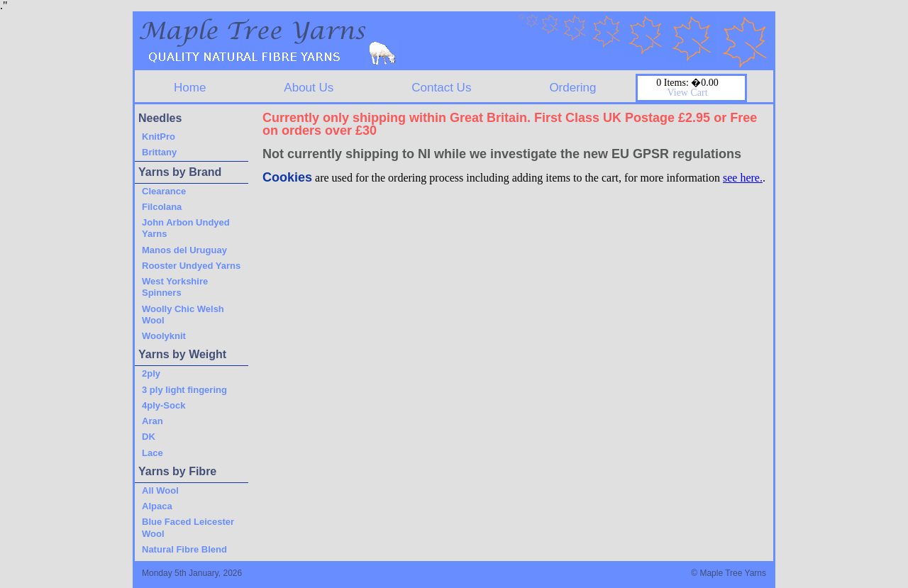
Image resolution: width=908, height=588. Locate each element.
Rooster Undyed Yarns (191, 266)
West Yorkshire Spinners (175, 287)
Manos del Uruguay (184, 250)
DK (149, 437)
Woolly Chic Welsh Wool (183, 315)
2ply (151, 373)
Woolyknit (164, 336)
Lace (153, 453)
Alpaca (157, 506)
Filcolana (162, 207)
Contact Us (441, 88)
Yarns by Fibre (177, 471)
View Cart (687, 93)
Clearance (164, 191)
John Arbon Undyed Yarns (186, 228)
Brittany (159, 152)
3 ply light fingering (184, 390)
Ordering (572, 88)
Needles (160, 118)
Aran (153, 421)
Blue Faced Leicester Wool (188, 527)
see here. (743, 178)
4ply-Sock (164, 405)
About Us (309, 88)
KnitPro (159, 137)
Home (190, 88)
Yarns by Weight (182, 354)
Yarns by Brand (180, 172)
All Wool (160, 490)
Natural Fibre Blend (184, 549)
